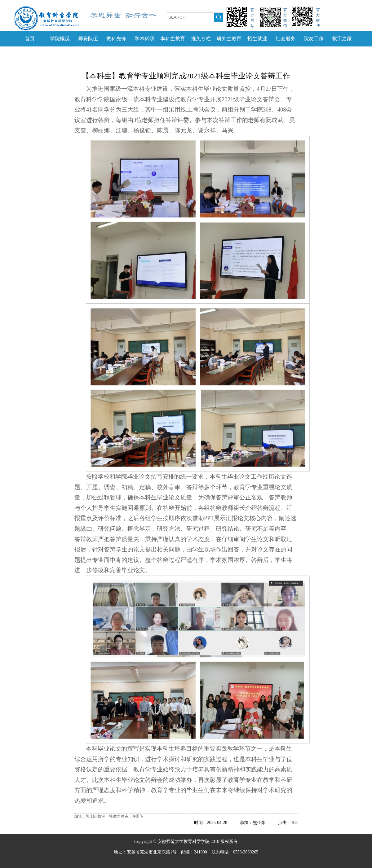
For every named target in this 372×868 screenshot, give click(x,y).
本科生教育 (173, 39)
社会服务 (286, 39)
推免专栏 (201, 39)
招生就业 (257, 39)
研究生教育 (229, 39)
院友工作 (314, 39)
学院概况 (60, 39)
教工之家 (342, 39)
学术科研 (144, 39)
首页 (30, 39)
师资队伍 (88, 39)
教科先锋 (116, 39)
